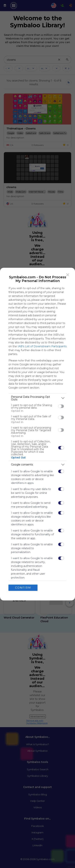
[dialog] (37, 434)
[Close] (68, 275)
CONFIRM (23, 588)
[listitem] (37, 398)
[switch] (61, 406)
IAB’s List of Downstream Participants (42, 346)
